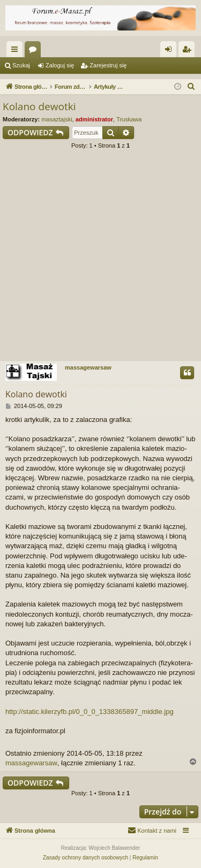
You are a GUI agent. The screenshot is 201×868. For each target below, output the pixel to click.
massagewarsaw (88, 367)
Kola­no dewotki (39, 106)
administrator (94, 119)
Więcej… (17, 51)
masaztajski (57, 119)
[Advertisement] (100, 259)
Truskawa (129, 119)
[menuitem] (191, 87)
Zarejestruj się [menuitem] (189, 51)
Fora (35, 51)
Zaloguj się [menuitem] (171, 51)
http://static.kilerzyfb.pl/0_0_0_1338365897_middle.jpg (90, 712)
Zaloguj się (60, 65)
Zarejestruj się (108, 65)
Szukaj (21, 65)
